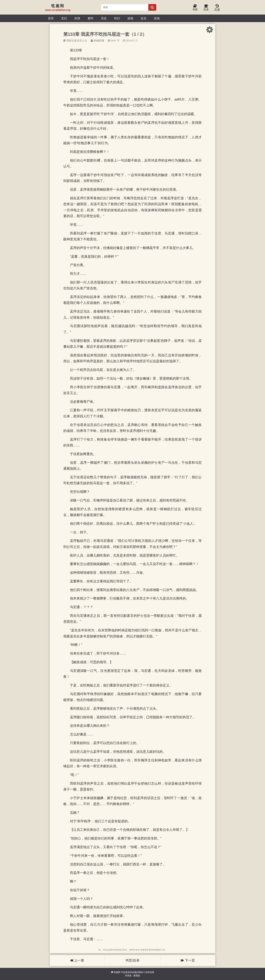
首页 (51, 18)
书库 (195, 8)
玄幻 (64, 18)
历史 (104, 18)
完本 (206, 8)
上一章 (77, 960)
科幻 (117, 18)
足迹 (217, 8)
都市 (91, 18)
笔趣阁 (117, 972)
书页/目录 (132, 960)
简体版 (128, 976)
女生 (144, 18)
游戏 (130, 18)
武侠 (77, 18)
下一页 (188, 960)
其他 (157, 18)
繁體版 (137, 976)
